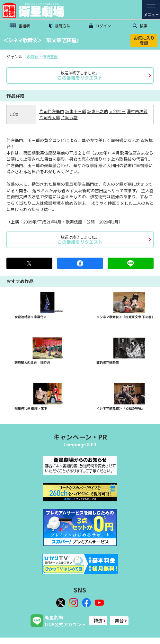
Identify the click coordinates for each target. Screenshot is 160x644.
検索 (140, 26)
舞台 (119, 620)
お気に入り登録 (144, 40)
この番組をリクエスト (80, 75)
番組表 (20, 26)
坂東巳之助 (98, 111)
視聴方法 (60, 26)
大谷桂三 (117, 111)
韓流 (98, 620)
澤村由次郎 (137, 111)
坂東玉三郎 (76, 111)
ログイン (100, 26)
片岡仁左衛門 (52, 111)
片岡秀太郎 (50, 117)
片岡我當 (69, 117)
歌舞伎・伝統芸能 (42, 57)
